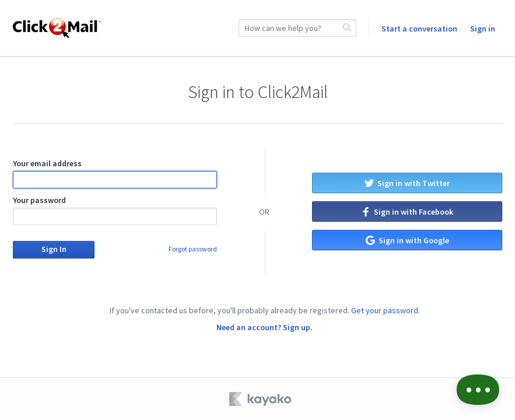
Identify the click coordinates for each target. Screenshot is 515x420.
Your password (115, 210)
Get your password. (386, 310)
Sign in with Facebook (407, 212)
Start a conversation (419, 29)
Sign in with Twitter (407, 183)
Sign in (483, 29)
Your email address (115, 173)
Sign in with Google (407, 240)
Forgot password (193, 249)
